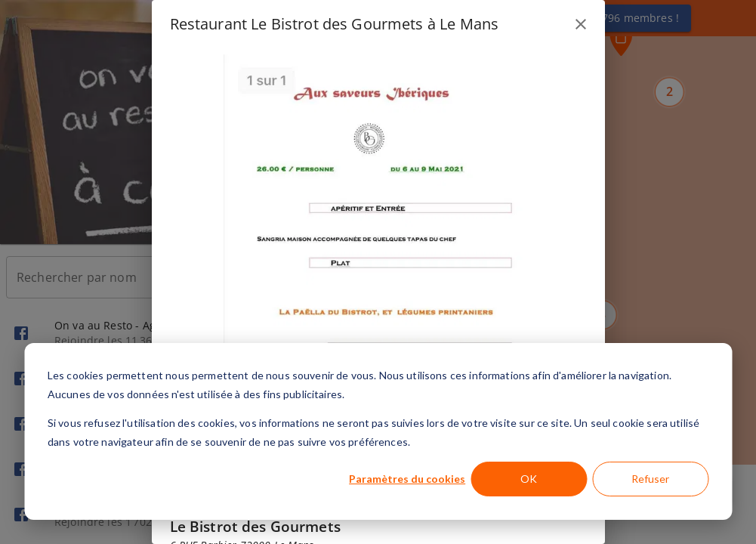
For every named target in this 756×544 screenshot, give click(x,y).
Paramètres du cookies (407, 479)
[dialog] (378, 431)
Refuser (650, 479)
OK (529, 479)
